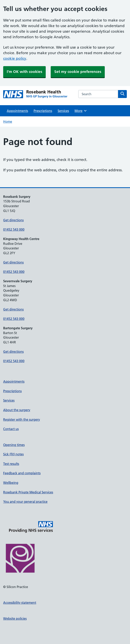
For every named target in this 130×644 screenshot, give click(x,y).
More (81, 111)
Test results (11, 464)
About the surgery (17, 410)
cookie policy (15, 58)
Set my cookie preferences (78, 72)
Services (63, 111)
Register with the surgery (22, 420)
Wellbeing (11, 483)
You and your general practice (25, 502)
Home (8, 122)
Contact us (11, 429)
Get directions (13, 220)
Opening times (14, 445)
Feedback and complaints (22, 473)
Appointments (17, 111)
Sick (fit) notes (13, 454)
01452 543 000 (14, 229)
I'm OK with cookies (24, 72)
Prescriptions (43, 111)
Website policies (15, 619)
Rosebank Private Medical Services (28, 492)
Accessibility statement (20, 603)
